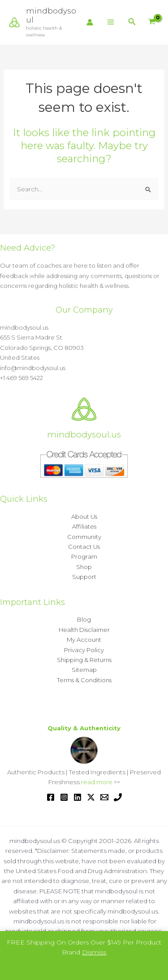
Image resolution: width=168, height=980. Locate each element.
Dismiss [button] (94, 952)
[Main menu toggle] (111, 22)
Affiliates (84, 526)
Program (84, 556)
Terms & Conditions (84, 680)
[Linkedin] (78, 797)
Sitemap (84, 670)
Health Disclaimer (84, 630)
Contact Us (84, 547)
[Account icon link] (90, 22)
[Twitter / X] (91, 797)
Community (84, 537)
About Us (84, 516)
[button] (132, 22)
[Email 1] (104, 797)
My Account (84, 640)
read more (97, 782)
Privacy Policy (84, 650)
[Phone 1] (118, 797)
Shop (84, 567)
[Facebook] (51, 797)
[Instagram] (64, 797)
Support (84, 577)
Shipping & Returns (84, 660)
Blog (84, 619)
